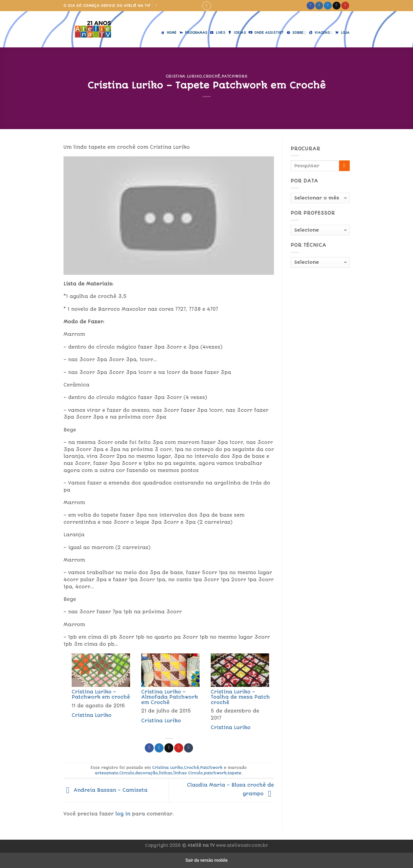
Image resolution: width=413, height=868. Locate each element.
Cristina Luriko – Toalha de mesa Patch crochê (240, 697)
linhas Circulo (188, 773)
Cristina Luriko (184, 76)
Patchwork (235, 76)
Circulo (127, 773)
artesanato (107, 773)
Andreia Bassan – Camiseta (106, 790)
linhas (166, 773)
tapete (234, 773)
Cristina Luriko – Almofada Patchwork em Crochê (170, 697)
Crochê (212, 76)
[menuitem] (98, 694)
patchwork (215, 773)
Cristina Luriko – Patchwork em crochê (101, 694)
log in (123, 814)
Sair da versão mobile (206, 860)
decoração (147, 773)
